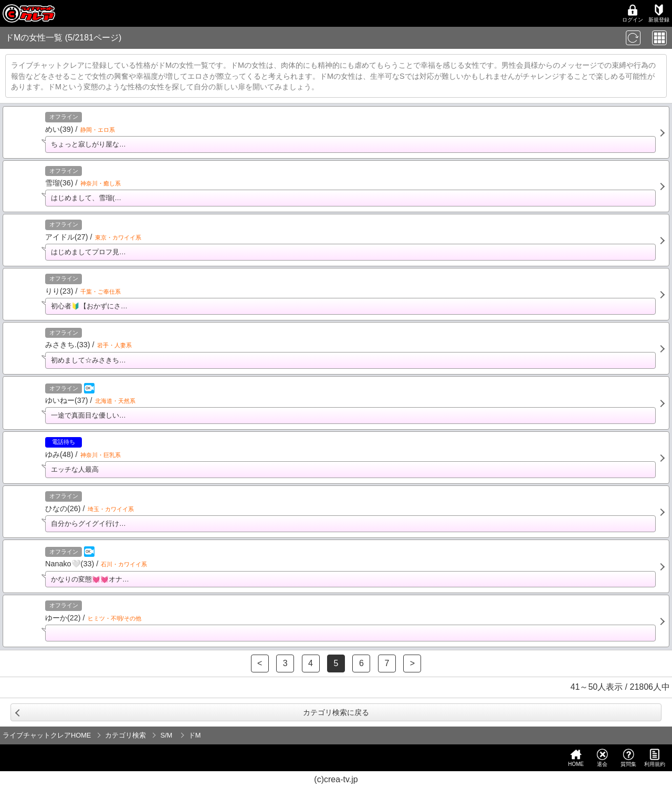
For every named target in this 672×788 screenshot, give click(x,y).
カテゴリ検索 (125, 735)
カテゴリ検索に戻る (336, 712)
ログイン (633, 13)
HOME (576, 758)
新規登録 (659, 13)
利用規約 (655, 758)
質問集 (628, 758)
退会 (602, 758)
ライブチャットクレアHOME (47, 735)
